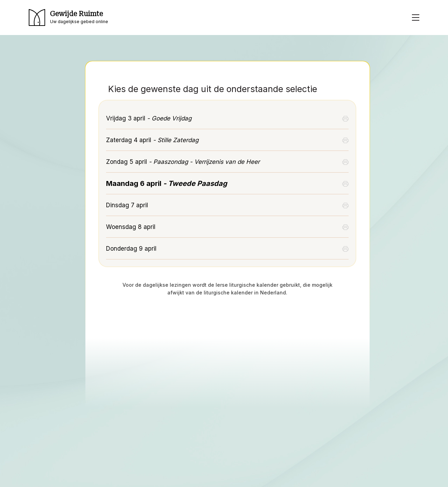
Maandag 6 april (167, 183)
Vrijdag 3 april (149, 118)
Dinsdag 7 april (127, 205)
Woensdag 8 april (131, 227)
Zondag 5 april (183, 162)
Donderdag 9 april (131, 249)
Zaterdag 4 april (152, 140)
